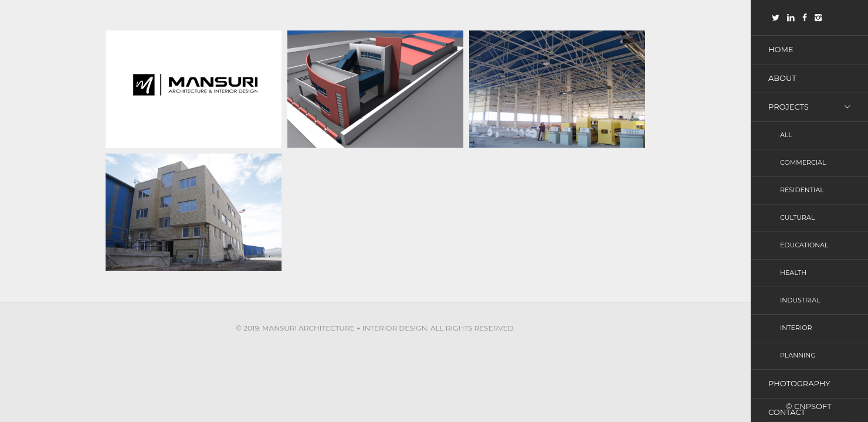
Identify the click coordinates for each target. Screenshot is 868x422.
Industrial (800, 305)
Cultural (797, 221)
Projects (789, 108)
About (782, 79)
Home (781, 49)
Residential (802, 193)
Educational (804, 249)
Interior (796, 333)
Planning (798, 362)
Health (793, 277)
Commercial (803, 165)
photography (799, 390)
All (786, 137)
